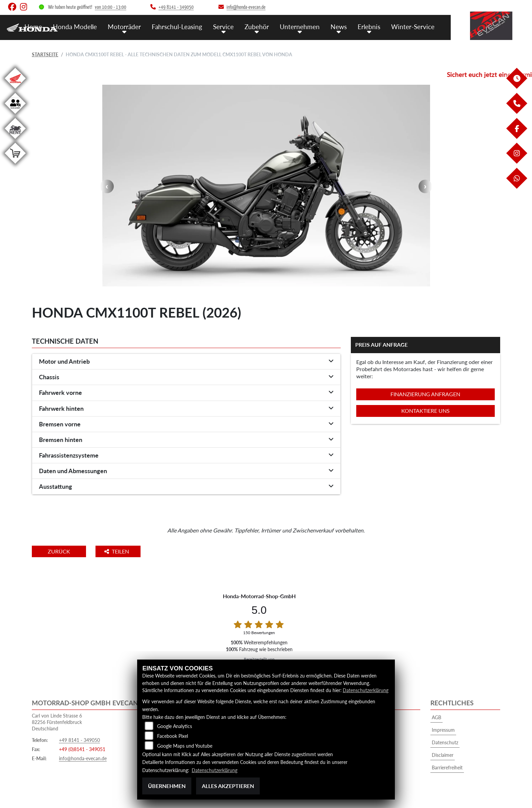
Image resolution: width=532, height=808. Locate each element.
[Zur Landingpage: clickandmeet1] (15, 115)
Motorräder (124, 27)
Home (33, 27)
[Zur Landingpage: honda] (15, 90)
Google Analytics (175, 726)
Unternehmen (300, 27)
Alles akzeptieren (228, 786)
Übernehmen (167, 786)
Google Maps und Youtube (185, 746)
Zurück (60, 551)
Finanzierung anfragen (425, 394)
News (339, 27)
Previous (107, 186)
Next (425, 186)
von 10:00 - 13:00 (111, 7)
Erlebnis (369, 27)
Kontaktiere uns (425, 411)
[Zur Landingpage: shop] (15, 165)
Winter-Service (413, 27)
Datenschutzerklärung (366, 691)
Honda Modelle (75, 27)
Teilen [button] (119, 551)
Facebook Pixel (173, 736)
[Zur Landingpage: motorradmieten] (15, 140)
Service (223, 27)
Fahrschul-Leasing (177, 27)
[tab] (186, 362)
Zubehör (257, 27)
